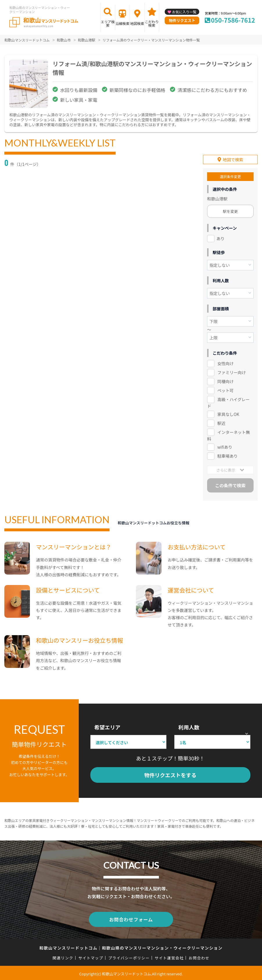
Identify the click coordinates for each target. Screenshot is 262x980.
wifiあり (225, 446)
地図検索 (137, 23)
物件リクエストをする (170, 775)
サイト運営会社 (169, 956)
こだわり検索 (152, 23)
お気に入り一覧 (184, 12)
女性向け (225, 363)
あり (220, 238)
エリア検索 (108, 23)
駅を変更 (230, 211)
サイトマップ (91, 956)
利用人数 (189, 727)
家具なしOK (228, 414)
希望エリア (107, 727)
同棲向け (225, 381)
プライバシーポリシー (129, 956)
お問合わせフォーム (131, 918)
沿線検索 (123, 23)
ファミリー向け (232, 372)
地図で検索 (233, 159)
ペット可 (225, 390)
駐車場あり (227, 455)
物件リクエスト (182, 20)
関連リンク (63, 956)
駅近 (221, 423)
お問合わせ (199, 956)
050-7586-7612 (233, 20)
